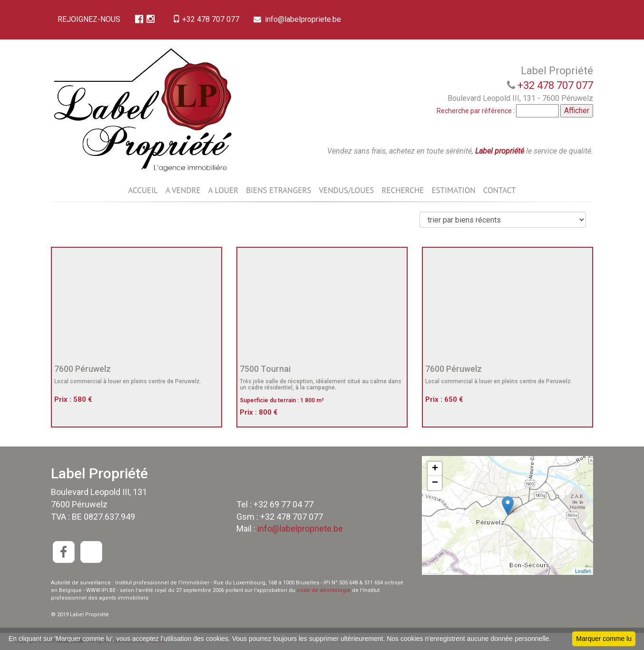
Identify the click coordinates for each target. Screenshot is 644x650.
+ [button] (435, 469)
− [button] (435, 483)
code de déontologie (324, 590)
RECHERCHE (403, 190)
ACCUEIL (143, 190)
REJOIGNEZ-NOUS (89, 19)
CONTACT (500, 190)
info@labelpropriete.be (300, 19)
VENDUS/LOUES (346, 190)
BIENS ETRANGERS (278, 190)
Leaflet (583, 571)
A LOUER (223, 190)
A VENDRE (183, 190)
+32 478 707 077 (208, 19)
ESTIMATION (453, 190)
